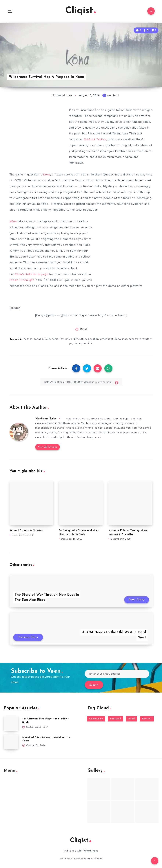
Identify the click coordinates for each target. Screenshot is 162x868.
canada (39, 339)
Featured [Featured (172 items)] (116, 719)
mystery (147, 339)
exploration (92, 339)
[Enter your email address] (117, 674)
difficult (78, 339)
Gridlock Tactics (95, 139)
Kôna (47, 175)
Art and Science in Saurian (26, 531)
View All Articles (48, 447)
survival (88, 344)
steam (78, 344)
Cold (47, 339)
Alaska (28, 339)
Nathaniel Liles (46, 419)
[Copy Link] (81, 382)
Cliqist (81, 11)
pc (71, 344)
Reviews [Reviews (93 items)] (147, 719)
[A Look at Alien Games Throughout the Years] (11, 742)
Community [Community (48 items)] (96, 719)
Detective (66, 339)
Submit (94, 685)
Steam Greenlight (22, 280)
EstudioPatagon (93, 859)
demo (55, 339)
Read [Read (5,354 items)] (131, 719)
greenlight (107, 339)
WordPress (91, 851)
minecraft (135, 339)
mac (125, 339)
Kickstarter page (32, 274)
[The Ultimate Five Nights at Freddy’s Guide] (11, 723)
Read (84, 330)
